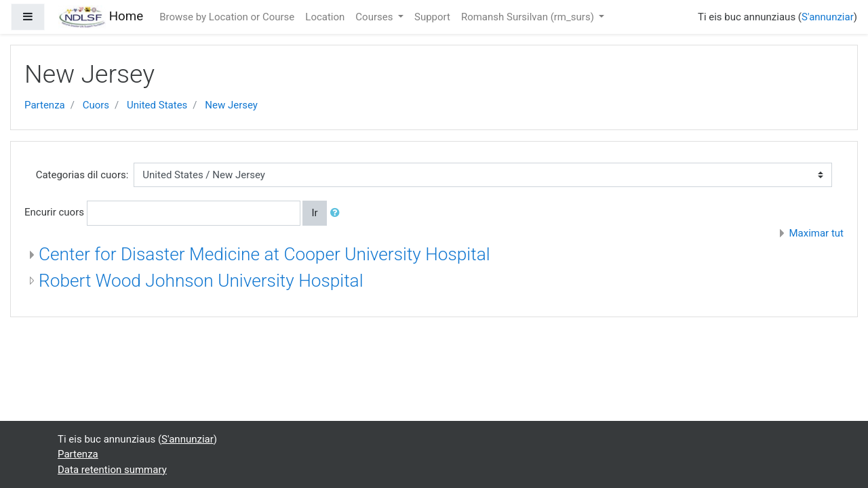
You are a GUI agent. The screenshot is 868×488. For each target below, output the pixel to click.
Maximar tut (816, 233)
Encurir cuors (54, 212)
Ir (314, 213)
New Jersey (231, 105)
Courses (375, 17)
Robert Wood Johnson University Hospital (201, 281)
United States (157, 105)
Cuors (96, 105)
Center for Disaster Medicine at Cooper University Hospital (264, 254)
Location (325, 17)
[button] (338, 213)
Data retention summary (112, 470)
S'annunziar (828, 17)
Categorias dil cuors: (82, 175)
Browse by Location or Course (227, 17)
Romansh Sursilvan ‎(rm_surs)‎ (529, 17)
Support (432, 17)
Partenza (45, 105)
